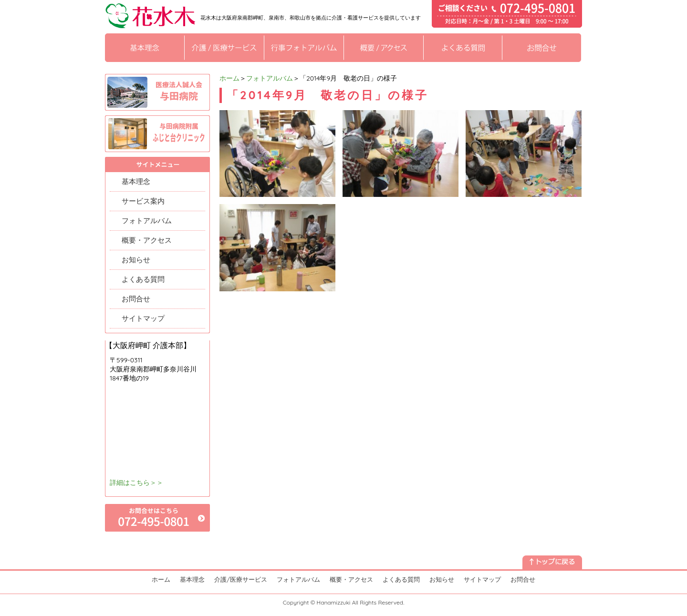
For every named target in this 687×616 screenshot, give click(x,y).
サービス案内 (143, 201)
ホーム (229, 78)
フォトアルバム (270, 78)
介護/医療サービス (241, 579)
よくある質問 (143, 279)
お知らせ (136, 260)
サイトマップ (143, 318)
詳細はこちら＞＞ (136, 483)
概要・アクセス (147, 240)
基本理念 (136, 181)
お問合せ (136, 299)
